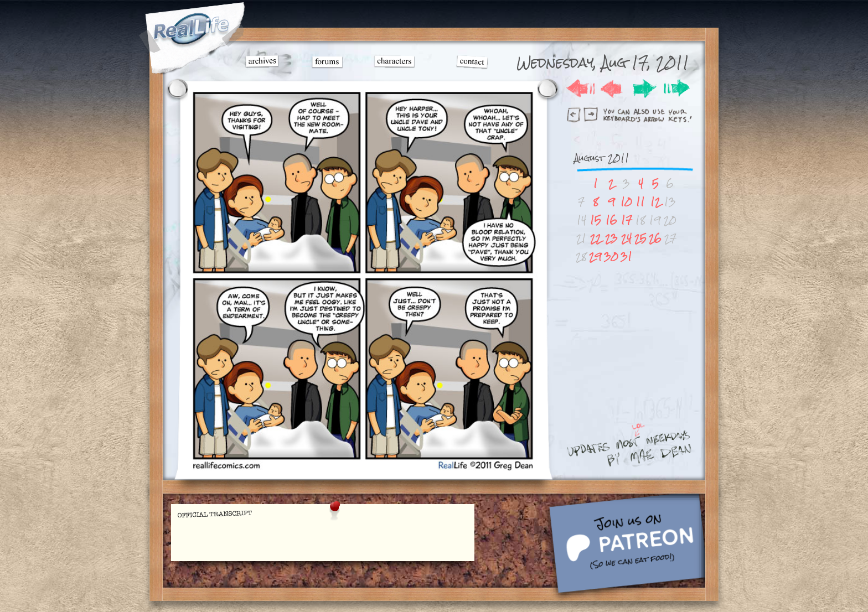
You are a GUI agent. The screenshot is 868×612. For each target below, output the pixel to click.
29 (595, 256)
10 (626, 202)
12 (655, 202)
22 (596, 238)
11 (640, 202)
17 (627, 220)
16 (611, 220)
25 (640, 238)
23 (611, 238)
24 (626, 238)
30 (611, 256)
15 (596, 220)
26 (655, 238)
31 (626, 256)
